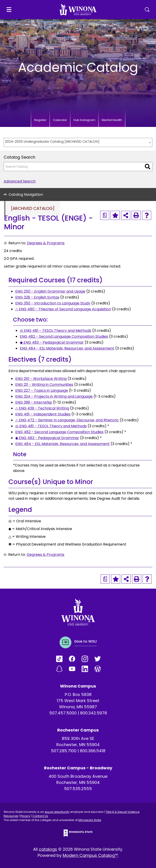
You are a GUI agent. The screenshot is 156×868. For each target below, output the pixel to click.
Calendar (60, 120)
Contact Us (40, 816)
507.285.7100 (64, 751)
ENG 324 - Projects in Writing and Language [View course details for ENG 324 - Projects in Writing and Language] (54, 396)
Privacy (25, 816)
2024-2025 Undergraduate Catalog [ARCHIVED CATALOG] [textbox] (52, 142)
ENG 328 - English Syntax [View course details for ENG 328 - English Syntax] (37, 297)
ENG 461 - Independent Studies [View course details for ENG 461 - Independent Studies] (43, 414)
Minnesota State (90, 820)
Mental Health (112, 120)
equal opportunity (57, 812)
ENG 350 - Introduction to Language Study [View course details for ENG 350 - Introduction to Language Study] (53, 303)
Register (40, 120)
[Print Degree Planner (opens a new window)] (105, 215)
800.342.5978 (94, 713)
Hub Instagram (84, 120)
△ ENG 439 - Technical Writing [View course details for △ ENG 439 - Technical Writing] (42, 408)
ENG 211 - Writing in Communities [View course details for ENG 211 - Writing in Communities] (44, 385)
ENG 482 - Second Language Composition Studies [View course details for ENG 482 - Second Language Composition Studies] (64, 336)
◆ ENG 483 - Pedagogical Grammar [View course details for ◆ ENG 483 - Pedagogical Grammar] (52, 342)
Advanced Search (20, 181)
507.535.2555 (78, 789)
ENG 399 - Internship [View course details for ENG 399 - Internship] (34, 402)
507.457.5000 (63, 713)
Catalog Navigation (26, 194)
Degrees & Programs (46, 243)
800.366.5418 (93, 751)
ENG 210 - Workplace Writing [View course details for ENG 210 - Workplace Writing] (41, 379)
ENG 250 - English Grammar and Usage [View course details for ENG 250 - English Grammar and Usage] (50, 291)
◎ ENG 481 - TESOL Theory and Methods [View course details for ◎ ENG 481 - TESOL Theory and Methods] (56, 331)
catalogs (48, 849)
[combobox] (78, 142)
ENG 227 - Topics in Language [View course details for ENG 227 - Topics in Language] (42, 390)
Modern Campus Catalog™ (90, 855)
